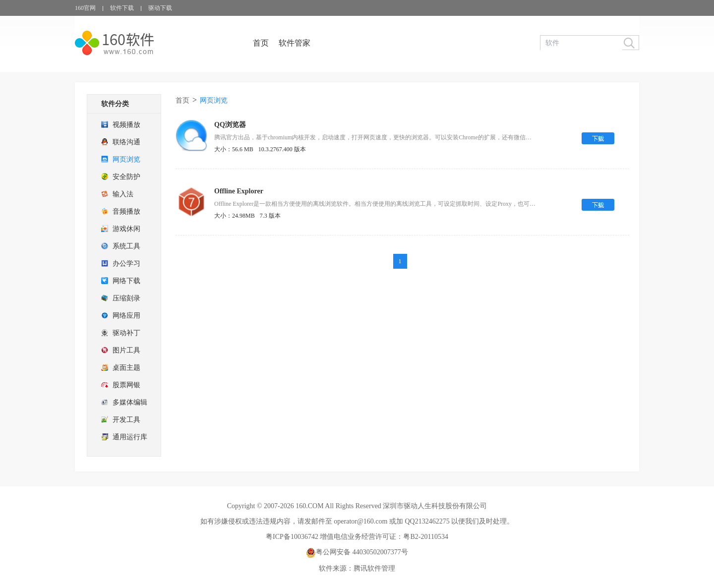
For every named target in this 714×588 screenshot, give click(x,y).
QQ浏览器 (230, 125)
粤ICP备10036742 (292, 537)
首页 (261, 43)
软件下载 (122, 8)
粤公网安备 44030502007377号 (357, 552)
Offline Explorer (239, 191)
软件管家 (295, 43)
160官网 (85, 8)
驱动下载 (160, 8)
